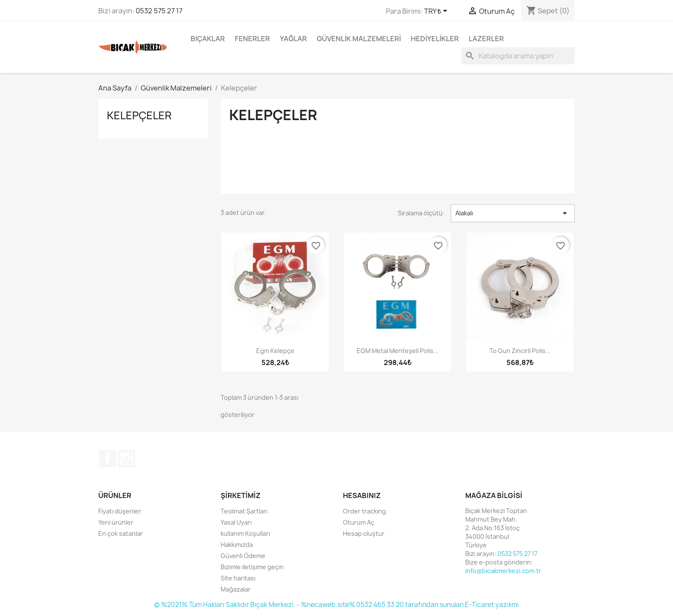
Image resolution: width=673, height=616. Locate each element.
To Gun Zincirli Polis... (520, 351)
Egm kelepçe (275, 351)
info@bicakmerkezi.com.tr (503, 571)
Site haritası (238, 578)
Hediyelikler (435, 39)
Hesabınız (362, 495)
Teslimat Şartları (244, 511)
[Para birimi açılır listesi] (437, 12)
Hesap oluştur (364, 533)
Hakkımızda (237, 545)
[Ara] (518, 56)
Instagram (127, 459)
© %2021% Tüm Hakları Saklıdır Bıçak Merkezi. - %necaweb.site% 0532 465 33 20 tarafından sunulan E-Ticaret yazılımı (336, 605)
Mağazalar (236, 589)
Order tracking (364, 511)
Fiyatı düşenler (120, 511)
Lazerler (486, 39)
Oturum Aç (359, 522)
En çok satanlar (121, 533)
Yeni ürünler (116, 522)
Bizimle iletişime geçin (252, 567)
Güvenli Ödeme (243, 556)
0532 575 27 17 (159, 11)
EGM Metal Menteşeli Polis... (398, 351)
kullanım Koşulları (245, 533)
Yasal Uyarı (236, 522)
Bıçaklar (208, 39)
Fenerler (252, 39)
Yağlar (293, 39)
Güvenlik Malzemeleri (359, 39)
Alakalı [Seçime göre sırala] (513, 213)
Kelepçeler (139, 115)
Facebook (108, 459)
